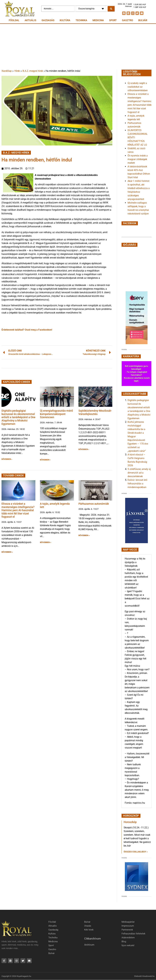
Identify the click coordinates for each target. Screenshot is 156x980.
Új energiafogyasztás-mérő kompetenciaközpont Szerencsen (56, 414)
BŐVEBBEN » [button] (7, 459)
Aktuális (30, 20)
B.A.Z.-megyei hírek (33, 71)
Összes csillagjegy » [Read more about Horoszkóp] (136, 852)
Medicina (98, 20)
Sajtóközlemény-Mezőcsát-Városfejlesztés (95, 412)
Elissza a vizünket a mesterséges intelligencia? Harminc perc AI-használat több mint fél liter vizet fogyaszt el (18, 510)
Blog (124, 941)
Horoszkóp (130, 822)
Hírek (17, 71)
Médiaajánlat (128, 922)
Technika (81, 20)
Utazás (88, 926)
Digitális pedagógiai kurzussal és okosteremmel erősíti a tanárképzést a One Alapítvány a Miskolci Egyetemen (18, 417)
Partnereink (127, 930)
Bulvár (143, 20)
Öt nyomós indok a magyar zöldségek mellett (138, 159)
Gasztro (128, 20)
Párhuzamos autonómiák (94, 504)
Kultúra (65, 20)
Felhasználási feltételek (133, 934)
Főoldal (14, 20)
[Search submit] (111, 9)
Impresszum (128, 926)
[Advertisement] (78, 47)
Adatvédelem (128, 938)
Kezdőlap (7, 71)
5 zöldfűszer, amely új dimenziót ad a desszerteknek (139, 473)
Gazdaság (48, 20)
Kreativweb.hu (148, 976)
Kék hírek (89, 930)
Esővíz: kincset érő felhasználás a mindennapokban (137, 484)
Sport (113, 20)
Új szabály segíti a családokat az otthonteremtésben (138, 87)
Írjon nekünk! (128, 945)
